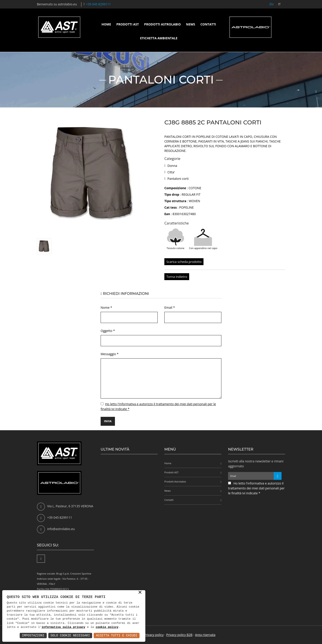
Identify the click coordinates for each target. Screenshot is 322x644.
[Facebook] (41, 559)
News (191, 24)
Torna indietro (177, 277)
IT (279, 4)
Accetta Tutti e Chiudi (117, 635)
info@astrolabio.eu (61, 529)
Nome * (106, 307)
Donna (172, 166)
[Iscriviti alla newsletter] (278, 476)
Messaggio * (110, 354)
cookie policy (107, 627)
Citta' (171, 172)
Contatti (208, 24)
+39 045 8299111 (98, 4)
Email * (170, 307)
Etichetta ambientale (159, 38)
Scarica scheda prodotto (184, 262)
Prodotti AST (128, 24)
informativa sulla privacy (63, 627)
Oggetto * (108, 331)
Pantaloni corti (178, 179)
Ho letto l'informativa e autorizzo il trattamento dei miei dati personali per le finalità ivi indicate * (256, 488)
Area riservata (205, 635)
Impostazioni (33, 635)
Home (106, 24)
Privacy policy (154, 635)
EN (271, 4)
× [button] (140, 593)
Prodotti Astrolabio (163, 24)
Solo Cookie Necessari (70, 635)
